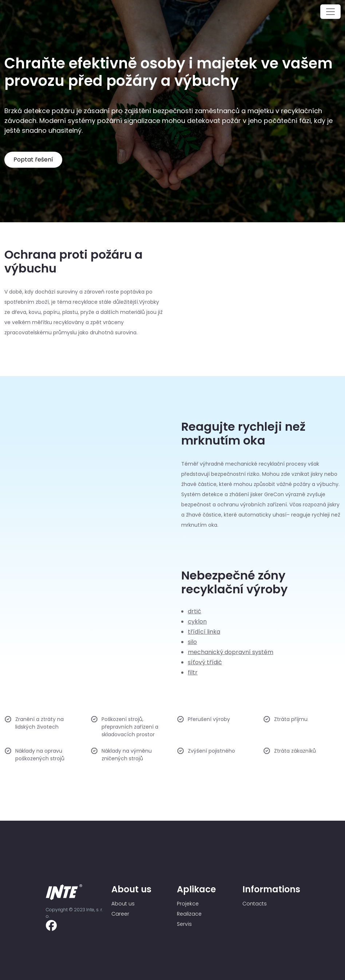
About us (123, 904)
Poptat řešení (33, 160)
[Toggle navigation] (330, 12)
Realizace (189, 914)
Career (120, 914)
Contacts (255, 904)
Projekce (188, 904)
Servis (184, 924)
